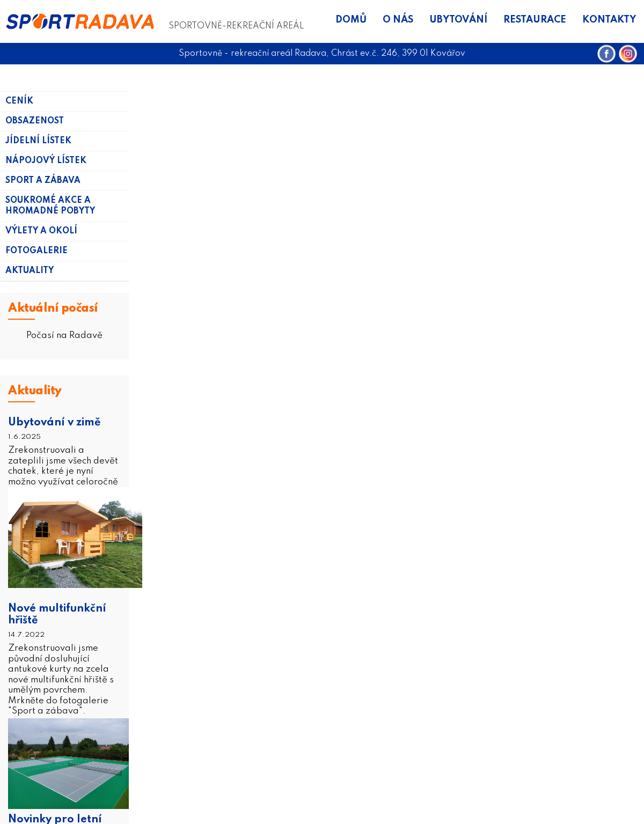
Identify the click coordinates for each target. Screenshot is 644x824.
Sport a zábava (43, 181)
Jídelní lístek (38, 141)
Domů (351, 20)
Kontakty (609, 20)
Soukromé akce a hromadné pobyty (50, 206)
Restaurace (535, 20)
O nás (398, 20)
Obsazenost (35, 121)
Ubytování (458, 20)
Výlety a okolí (41, 231)
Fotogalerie (36, 251)
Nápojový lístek (46, 161)
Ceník (19, 101)
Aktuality (30, 271)
